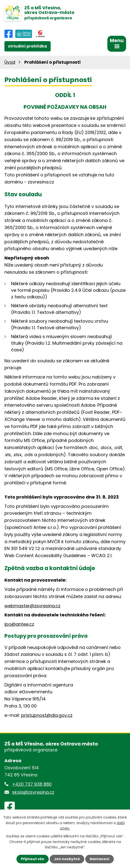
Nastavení (100, 859)
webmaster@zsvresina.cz (32, 606)
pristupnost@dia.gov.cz (47, 715)
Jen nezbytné (67, 859)
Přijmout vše (33, 859)
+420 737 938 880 (32, 784)
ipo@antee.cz (19, 624)
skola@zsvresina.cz (33, 792)
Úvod (10, 62)
